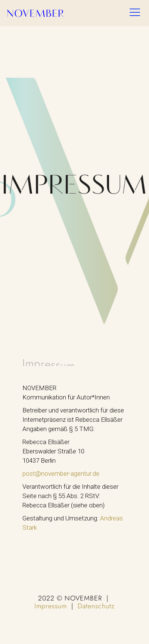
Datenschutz (96, 606)
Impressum (51, 606)
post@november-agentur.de (61, 474)
